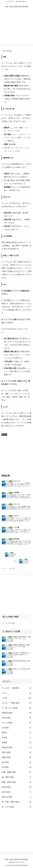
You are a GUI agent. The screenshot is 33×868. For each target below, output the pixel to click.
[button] (30, 623)
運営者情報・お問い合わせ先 (17, 862)
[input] (16, 623)
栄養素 (4, 434)
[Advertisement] (16, 28)
